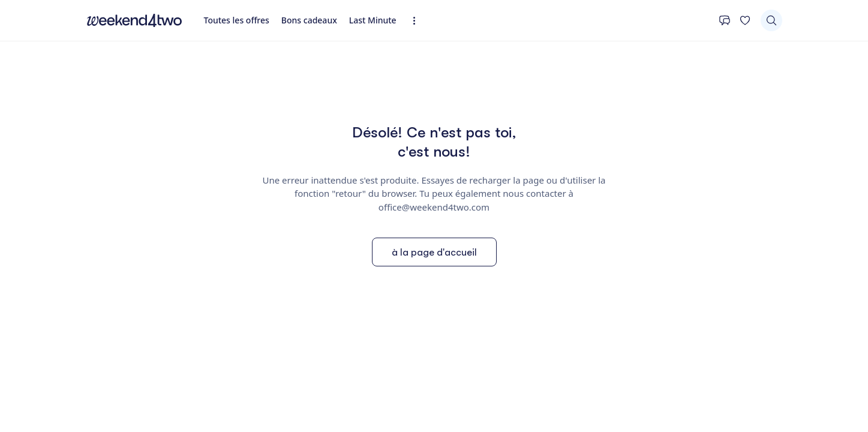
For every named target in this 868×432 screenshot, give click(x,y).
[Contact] (725, 20)
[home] (134, 20)
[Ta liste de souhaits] (745, 20)
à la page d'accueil (434, 252)
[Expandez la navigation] (418, 21)
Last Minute (373, 20)
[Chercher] (771, 20)
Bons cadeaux (309, 20)
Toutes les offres (237, 20)
